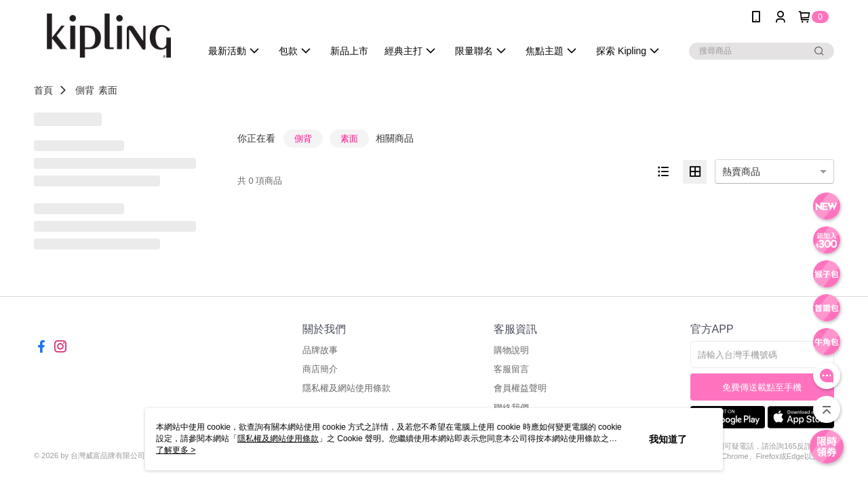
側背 (85, 90)
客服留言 (511, 369)
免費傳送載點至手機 (762, 387)
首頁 (43, 90)
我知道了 (668, 439)
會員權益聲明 (520, 388)
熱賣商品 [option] (741, 171)
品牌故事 (320, 350)
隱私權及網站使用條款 (347, 388)
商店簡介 (320, 369)
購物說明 (511, 350)
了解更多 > (176, 450)
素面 (108, 90)
